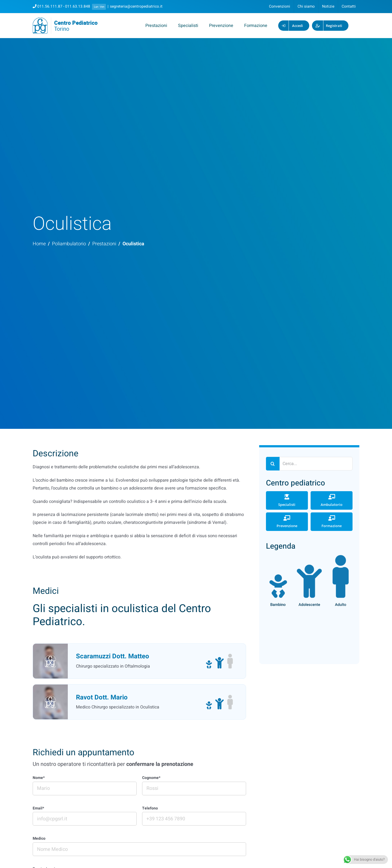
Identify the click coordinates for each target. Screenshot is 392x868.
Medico (39, 839)
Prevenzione (287, 522)
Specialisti (287, 500)
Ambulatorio (332, 500)
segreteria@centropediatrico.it (136, 6)
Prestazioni (104, 244)
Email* (38, 809)
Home (39, 244)
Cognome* (151, 778)
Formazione (332, 522)
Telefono (150, 809)
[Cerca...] (309, 464)
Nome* (39, 778)
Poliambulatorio (69, 244)
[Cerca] (273, 464)
